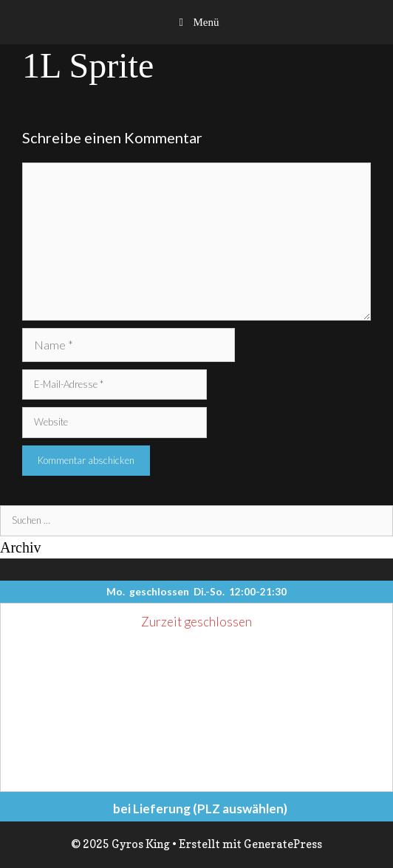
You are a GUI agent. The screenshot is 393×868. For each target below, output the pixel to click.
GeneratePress (283, 844)
